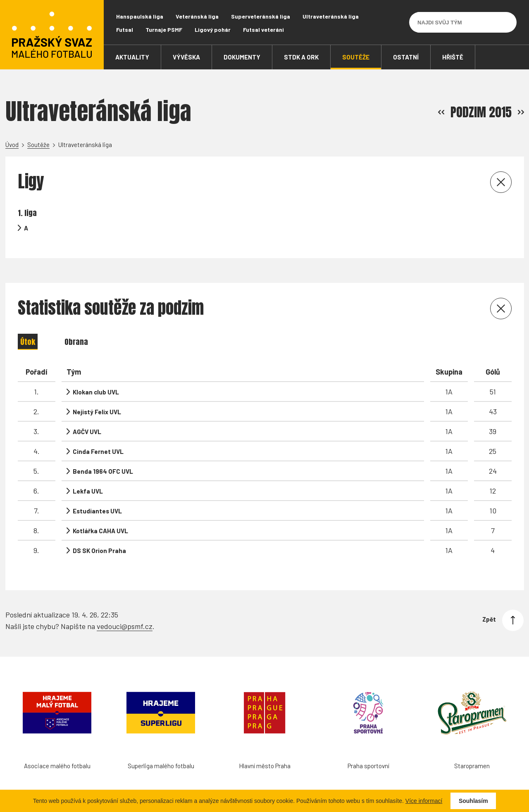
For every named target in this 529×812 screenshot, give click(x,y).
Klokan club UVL (96, 392)
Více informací (424, 801)
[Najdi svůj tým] (457, 22)
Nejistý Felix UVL (97, 412)
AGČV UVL (87, 432)
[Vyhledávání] (506, 22)
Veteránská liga (197, 16)
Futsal (125, 30)
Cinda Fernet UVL (98, 451)
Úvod (12, 145)
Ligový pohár (213, 30)
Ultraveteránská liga (331, 16)
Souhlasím (473, 801)
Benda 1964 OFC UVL (103, 471)
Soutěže (38, 145)
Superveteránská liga (261, 16)
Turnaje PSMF (164, 30)
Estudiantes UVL (97, 511)
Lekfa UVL (88, 491)
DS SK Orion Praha (99, 551)
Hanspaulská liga (140, 16)
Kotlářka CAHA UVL (100, 531)
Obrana (76, 342)
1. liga (27, 213)
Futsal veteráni (263, 30)
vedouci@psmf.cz (125, 621)
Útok (28, 342)
